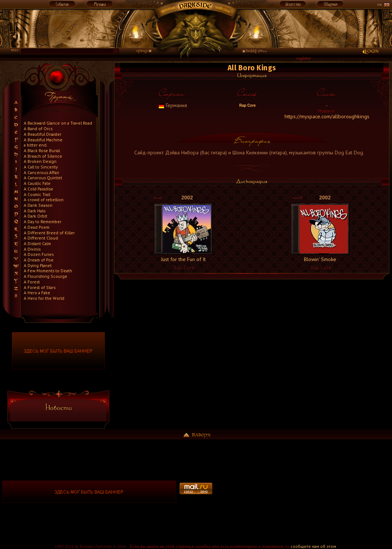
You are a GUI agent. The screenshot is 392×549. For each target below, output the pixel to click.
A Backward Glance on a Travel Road (58, 123)
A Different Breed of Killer (49, 233)
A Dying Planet (38, 265)
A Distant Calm (37, 243)
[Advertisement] (303, 492)
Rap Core (247, 105)
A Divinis (32, 249)
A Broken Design (40, 161)
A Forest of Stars (40, 287)
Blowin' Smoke (320, 259)
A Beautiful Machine (43, 140)
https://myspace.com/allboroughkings (327, 116)
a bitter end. (36, 145)
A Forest (32, 282)
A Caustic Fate (37, 183)
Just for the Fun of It (183, 259)
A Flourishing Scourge (46, 276)
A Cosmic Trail (37, 194)
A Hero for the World (44, 298)
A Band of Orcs (38, 129)
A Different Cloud (41, 238)
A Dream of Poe (39, 260)
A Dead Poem (37, 227)
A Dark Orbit (36, 216)
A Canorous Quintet (43, 178)
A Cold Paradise (38, 189)
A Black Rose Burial (42, 150)
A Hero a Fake (37, 293)
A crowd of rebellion (44, 200)
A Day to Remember (43, 221)
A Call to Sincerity (41, 167)
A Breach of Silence (43, 156)
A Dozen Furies (39, 254)
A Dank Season (38, 205)
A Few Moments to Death (48, 271)
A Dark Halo (35, 211)
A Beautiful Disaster (43, 134)
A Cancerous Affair (41, 172)
